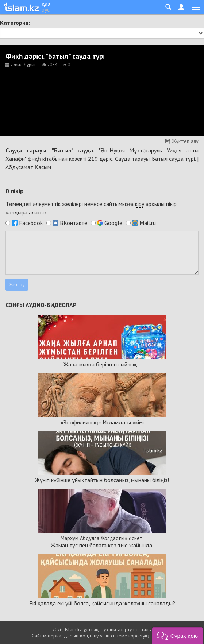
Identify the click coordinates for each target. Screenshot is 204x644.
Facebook (31, 223)
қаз (46, 4)
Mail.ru (148, 223)
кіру (140, 204)
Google (113, 223)
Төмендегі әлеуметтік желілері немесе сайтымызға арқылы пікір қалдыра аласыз (91, 208)
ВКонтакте (74, 223)
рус (46, 9)
